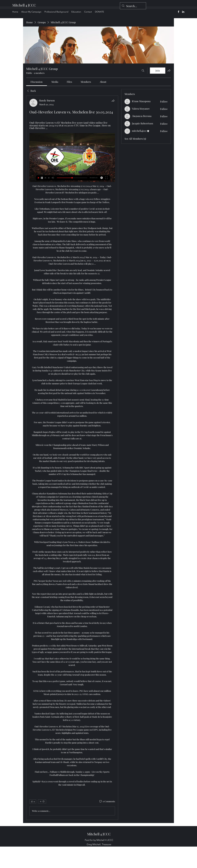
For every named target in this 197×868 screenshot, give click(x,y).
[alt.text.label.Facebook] (179, 12)
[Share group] (169, 70)
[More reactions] (42, 801)
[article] (72, 458)
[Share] (113, 101)
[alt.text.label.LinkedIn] (183, 12)
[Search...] (133, 6)
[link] (37, 82)
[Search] (143, 71)
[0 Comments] (107, 801)
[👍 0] (33, 801)
